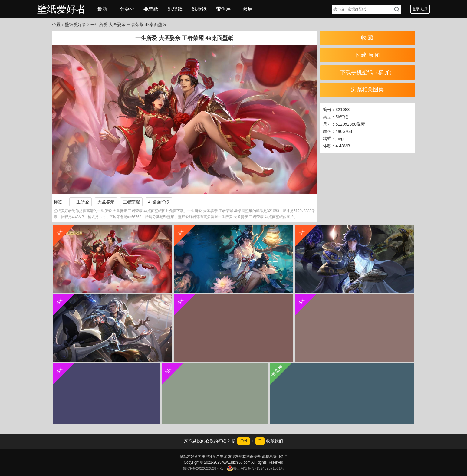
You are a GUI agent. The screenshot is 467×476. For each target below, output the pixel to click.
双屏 (248, 9)
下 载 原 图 (367, 55)
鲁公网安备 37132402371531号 (256, 468)
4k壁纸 (151, 9)
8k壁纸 (199, 9)
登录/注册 (420, 9)
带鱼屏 (223, 9)
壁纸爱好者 (61, 9)
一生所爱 (81, 202)
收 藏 (367, 38)
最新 (102, 9)
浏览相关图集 (367, 90)
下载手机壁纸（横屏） (367, 72)
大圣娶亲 (106, 202)
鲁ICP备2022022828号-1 (203, 468)
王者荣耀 (131, 202)
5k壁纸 (175, 9)
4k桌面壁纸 (159, 202)
